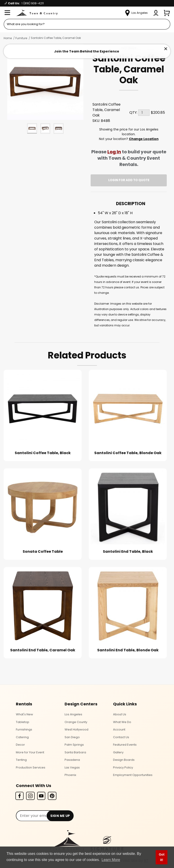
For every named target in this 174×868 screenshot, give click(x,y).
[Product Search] (87, 24)
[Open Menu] (7, 13)
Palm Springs (74, 745)
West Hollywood (76, 729)
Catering (22, 737)
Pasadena (72, 760)
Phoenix (70, 775)
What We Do (122, 722)
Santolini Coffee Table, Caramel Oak (56, 38)
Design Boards (124, 760)
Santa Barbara (75, 752)
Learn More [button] (111, 860)
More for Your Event (30, 752)
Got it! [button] (162, 857)
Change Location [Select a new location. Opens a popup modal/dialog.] (144, 139)
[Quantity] (144, 113)
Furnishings (24, 729)
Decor (20, 745)
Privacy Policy (123, 767)
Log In (114, 152)
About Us (120, 714)
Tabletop (23, 722)
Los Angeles (73, 714)
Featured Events (125, 745)
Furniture (21, 38)
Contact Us (121, 737)
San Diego (72, 737)
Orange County (76, 722)
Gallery (118, 752)
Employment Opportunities (133, 775)
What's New (24, 714)
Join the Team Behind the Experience (87, 51)
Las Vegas (72, 767)
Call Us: (24, 3)
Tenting (21, 760)
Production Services (31, 767)
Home (8, 38)
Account (119, 729)
